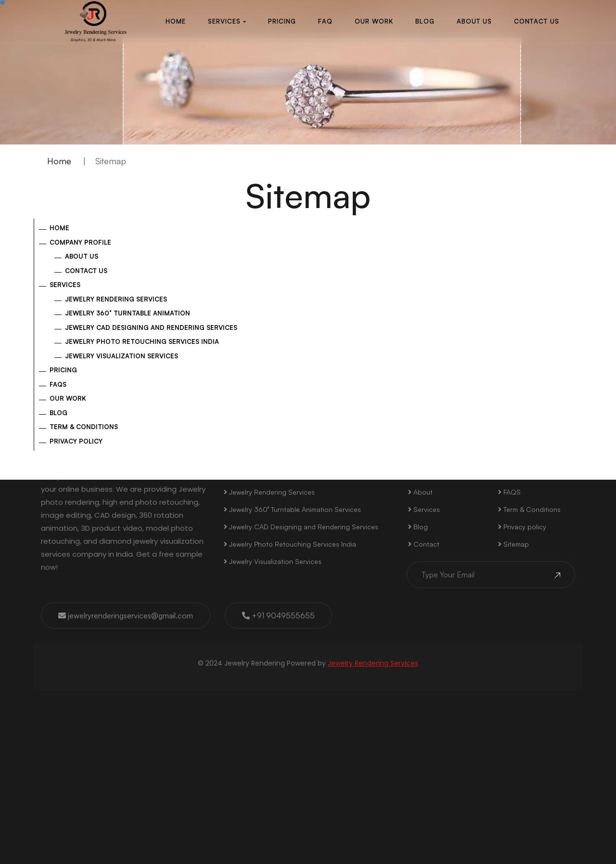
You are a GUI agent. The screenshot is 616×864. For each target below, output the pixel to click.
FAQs (58, 384)
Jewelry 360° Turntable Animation (128, 313)
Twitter (396, 510)
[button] (226, 21)
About (420, 646)
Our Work (68, 398)
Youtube (556, 510)
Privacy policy (76, 441)
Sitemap (513, 698)
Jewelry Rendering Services (116, 299)
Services (65, 285)
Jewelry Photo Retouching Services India (142, 341)
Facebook (285, 510)
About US (82, 256)
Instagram (342, 510)
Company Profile (80, 242)
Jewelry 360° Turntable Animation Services (292, 663)
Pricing (63, 370)
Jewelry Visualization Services (122, 356)
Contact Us (86, 271)
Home (59, 161)
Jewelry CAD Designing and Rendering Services (151, 327)
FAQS (509, 646)
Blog (58, 413)
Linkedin (502, 510)
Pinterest (446, 510)
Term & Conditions (84, 427)
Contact (424, 698)
